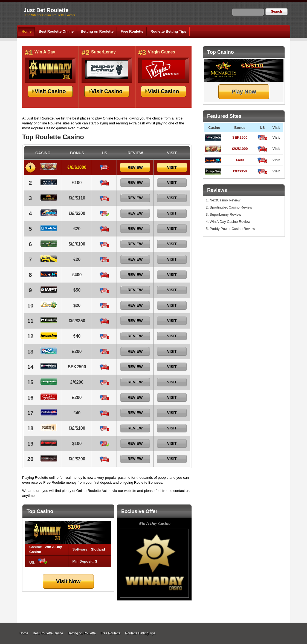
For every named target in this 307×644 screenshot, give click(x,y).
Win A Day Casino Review (230, 222)
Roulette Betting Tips (168, 31)
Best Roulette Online (56, 31)
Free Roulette (132, 31)
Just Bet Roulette (46, 10)
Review (135, 167)
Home (27, 31)
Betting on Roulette (97, 31)
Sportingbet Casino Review (231, 207)
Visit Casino (50, 91)
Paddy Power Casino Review (232, 229)
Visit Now (68, 581)
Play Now (244, 92)
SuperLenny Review (225, 214)
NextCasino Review (225, 200)
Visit (276, 137)
